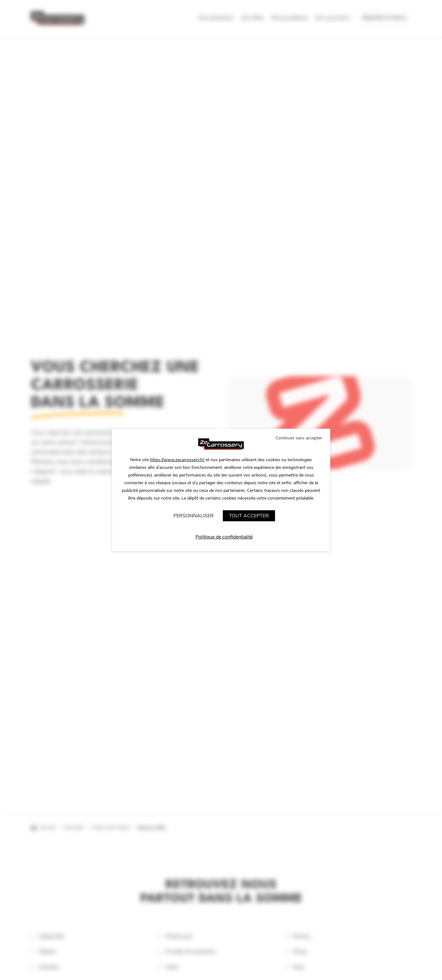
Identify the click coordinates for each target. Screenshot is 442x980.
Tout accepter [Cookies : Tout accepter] (249, 516)
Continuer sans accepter (299, 438)
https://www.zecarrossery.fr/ (177, 460)
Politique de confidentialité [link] (224, 537)
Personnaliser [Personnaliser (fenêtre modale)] (194, 516)
